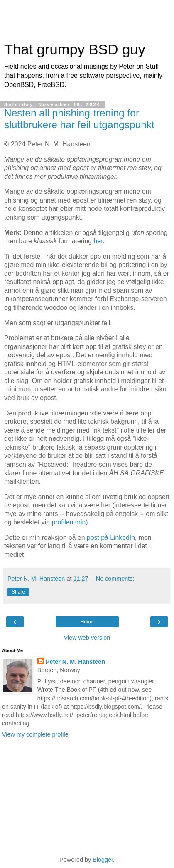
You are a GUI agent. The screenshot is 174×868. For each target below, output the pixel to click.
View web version (87, 638)
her (98, 241)
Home (87, 622)
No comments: (115, 579)
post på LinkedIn (111, 538)
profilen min (69, 522)
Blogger (103, 860)
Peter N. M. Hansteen (75, 662)
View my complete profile (35, 734)
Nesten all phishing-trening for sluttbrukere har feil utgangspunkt (79, 119)
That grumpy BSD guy (75, 49)
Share (18, 592)
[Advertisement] (87, 23)
